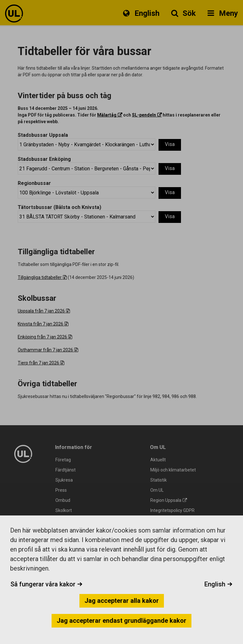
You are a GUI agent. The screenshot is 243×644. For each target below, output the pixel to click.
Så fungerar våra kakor (47, 584)
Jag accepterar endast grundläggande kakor (121, 621)
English (218, 584)
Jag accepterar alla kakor (122, 601)
